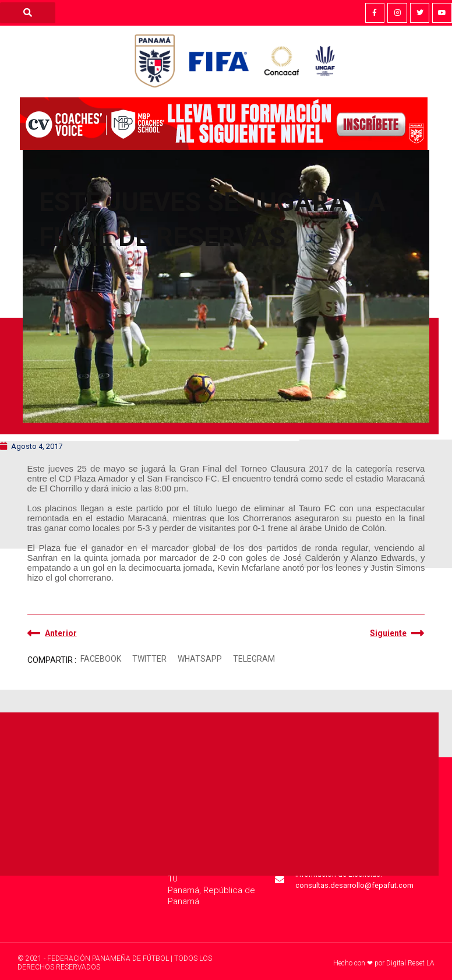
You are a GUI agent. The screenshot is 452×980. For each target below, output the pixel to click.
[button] (101, 659)
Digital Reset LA (410, 963)
